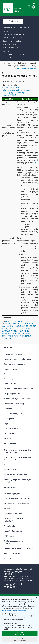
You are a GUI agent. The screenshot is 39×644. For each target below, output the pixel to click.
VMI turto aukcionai (11, 526)
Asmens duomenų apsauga (14, 414)
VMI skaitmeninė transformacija (16, 475)
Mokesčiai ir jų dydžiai (12, 494)
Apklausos (8, 438)
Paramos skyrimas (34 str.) (12, 88)
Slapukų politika (7, 611)
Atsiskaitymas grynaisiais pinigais (17, 499)
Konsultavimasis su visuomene (16, 364)
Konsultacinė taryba (11, 428)
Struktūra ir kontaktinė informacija (17, 359)
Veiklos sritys (9, 379)
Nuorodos (8, 558)
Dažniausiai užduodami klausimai (16, 504)
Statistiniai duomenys (12, 409)
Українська (31, 68)
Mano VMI (18, 584)
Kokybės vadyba (10, 384)
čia (35, 163)
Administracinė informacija (14, 404)
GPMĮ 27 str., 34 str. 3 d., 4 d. (16, 321)
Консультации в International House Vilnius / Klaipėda (18, 459)
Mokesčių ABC (9, 509)
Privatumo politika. (21, 611)
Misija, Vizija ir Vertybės (13, 354)
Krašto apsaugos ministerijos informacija (15, 542)
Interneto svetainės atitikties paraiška (18, 548)
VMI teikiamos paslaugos (13, 465)
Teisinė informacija (11, 369)
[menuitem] (16, 28)
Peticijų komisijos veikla (13, 374)
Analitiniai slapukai (9, 623)
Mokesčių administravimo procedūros (18, 389)
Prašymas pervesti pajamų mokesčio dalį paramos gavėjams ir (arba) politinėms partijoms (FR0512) (17, 93)
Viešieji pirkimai (10, 419)
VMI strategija (9, 433)
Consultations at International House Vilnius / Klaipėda (18, 451)
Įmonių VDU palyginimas (13, 531)
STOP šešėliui (9, 536)
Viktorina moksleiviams (13, 514)
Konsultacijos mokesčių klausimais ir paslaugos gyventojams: (18, 570)
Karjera (6, 424)
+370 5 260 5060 (10, 574)
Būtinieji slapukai (9, 614)
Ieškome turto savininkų (13, 553)
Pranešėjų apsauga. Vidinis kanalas (17, 399)
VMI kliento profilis (11, 470)
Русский (23, 68)
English (16, 68)
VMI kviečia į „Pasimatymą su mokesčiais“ (15, 520)
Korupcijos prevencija (12, 394)
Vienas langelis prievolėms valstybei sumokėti (17, 481)
